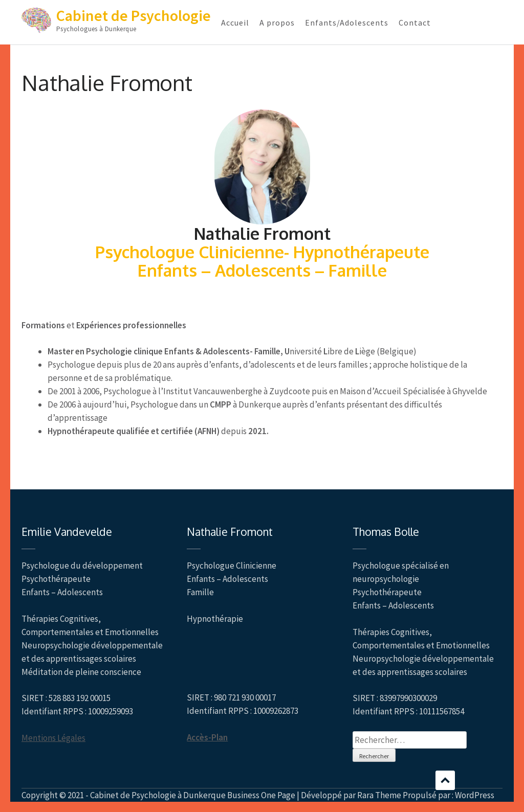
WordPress (475, 795)
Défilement (445, 780)
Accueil (235, 22)
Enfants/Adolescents (347, 22)
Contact (415, 22)
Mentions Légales (53, 738)
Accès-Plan (207, 737)
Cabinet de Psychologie (134, 15)
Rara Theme (379, 795)
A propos (277, 22)
